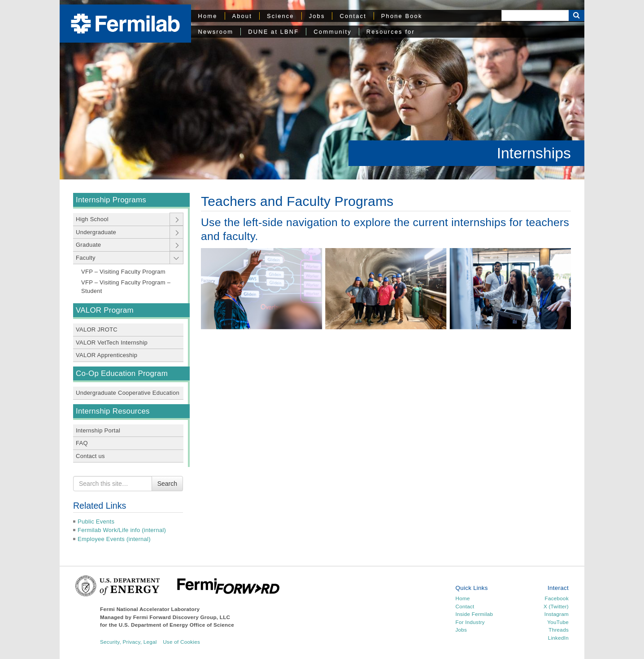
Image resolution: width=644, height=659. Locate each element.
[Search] (535, 15)
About (242, 16)
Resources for (391, 32)
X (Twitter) (556, 606)
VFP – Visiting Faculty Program (123, 272)
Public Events (96, 522)
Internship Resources (113, 411)
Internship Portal (98, 430)
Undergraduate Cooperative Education (128, 393)
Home (208, 16)
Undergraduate (96, 232)
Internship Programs (111, 200)
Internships (534, 153)
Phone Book (402, 16)
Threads (559, 630)
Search (167, 484)
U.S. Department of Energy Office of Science (176, 625)
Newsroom (216, 32)
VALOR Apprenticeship (107, 355)
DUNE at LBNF (273, 32)
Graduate (88, 245)
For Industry (470, 622)
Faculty (86, 258)
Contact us (90, 456)
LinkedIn (558, 638)
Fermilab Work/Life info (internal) (122, 530)
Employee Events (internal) (114, 539)
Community (332, 32)
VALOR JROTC (97, 329)
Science (281, 16)
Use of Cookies (181, 642)
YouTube (558, 622)
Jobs (317, 16)
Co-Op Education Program (122, 373)
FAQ (82, 443)
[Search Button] (577, 15)
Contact (353, 16)
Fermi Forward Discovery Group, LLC (182, 617)
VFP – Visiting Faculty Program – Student (126, 287)
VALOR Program (105, 310)
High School (92, 219)
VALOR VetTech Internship (112, 343)
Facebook (557, 598)
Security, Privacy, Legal (128, 642)
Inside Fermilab (474, 614)
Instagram (557, 614)
